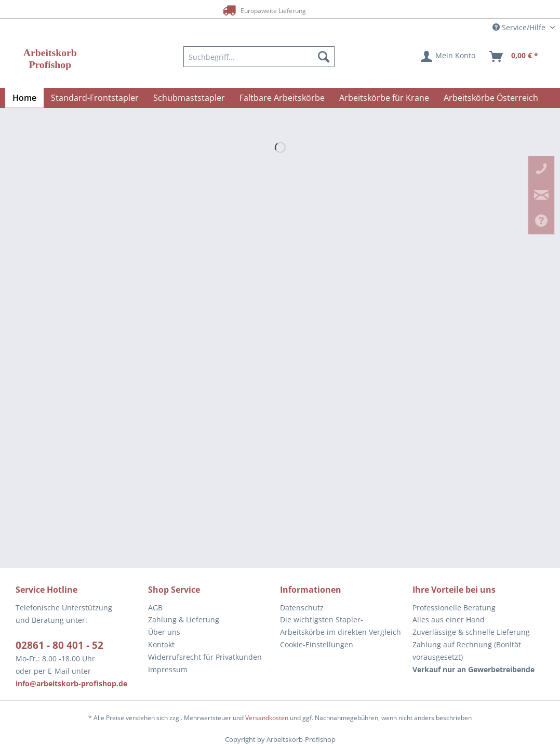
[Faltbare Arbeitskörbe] (282, 98)
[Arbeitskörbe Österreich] (491, 98)
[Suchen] (324, 57)
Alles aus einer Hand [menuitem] (449, 619)
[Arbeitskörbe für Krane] (384, 98)
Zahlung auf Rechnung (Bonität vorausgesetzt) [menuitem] (467, 651)
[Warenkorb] (514, 57)
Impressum (168, 669)
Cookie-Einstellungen (317, 644)
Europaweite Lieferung (263, 10)
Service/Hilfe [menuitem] (520, 27)
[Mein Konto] (449, 57)
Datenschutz (302, 608)
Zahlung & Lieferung (184, 619)
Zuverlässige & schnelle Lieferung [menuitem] (471, 632)
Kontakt (161, 644)
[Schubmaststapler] (189, 98)
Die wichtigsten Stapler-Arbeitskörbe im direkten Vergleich (341, 626)
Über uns (164, 632)
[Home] (24, 98)
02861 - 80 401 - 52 (59, 645)
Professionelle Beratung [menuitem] (454, 608)
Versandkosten (267, 718)
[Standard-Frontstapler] (95, 98)
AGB (155, 608)
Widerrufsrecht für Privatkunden (205, 657)
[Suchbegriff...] (259, 57)
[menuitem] (259, 57)
